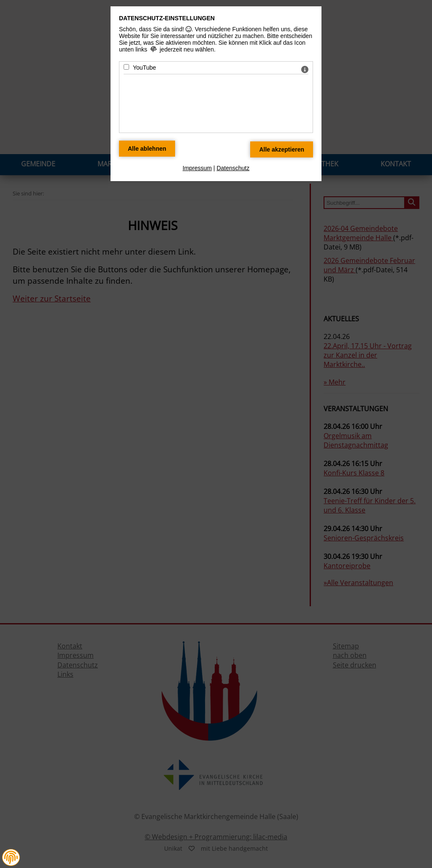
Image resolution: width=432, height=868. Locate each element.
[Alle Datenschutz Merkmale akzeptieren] (282, 149)
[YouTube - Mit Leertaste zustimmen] (126, 67)
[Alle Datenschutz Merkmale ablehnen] (147, 149)
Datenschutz (233, 168)
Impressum (197, 168)
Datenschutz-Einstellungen (167, 18)
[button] (11, 857)
